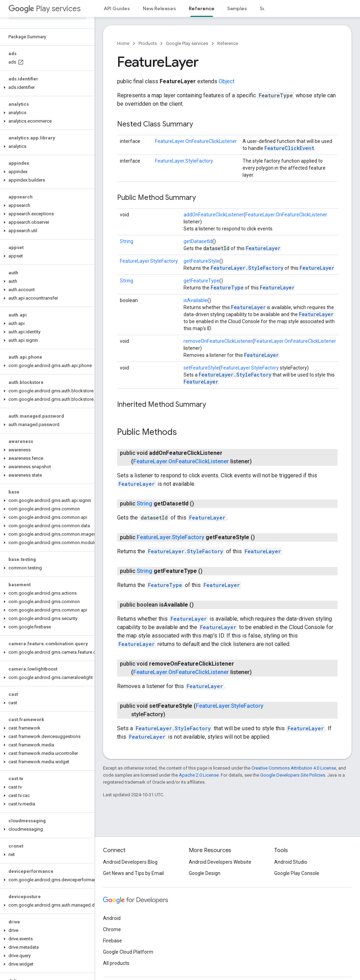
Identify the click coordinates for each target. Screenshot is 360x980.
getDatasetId (198, 241)
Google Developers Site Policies (293, 775)
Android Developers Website (220, 862)
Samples (237, 8)
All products (116, 963)
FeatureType (227, 288)
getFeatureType (201, 281)
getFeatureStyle (201, 261)
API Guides (117, 8)
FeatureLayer (263, 248)
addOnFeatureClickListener (214, 215)
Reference (228, 43)
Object (227, 81)
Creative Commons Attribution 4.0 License (294, 768)
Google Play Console (297, 873)
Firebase (112, 941)
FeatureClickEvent (289, 148)
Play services (44, 9)
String (127, 241)
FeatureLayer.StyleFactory (184, 161)
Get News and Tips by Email (133, 873)
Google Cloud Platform (128, 952)
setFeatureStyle (201, 368)
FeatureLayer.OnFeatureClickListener (196, 141)
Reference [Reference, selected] (202, 8)
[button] (46, 87)
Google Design (205, 873)
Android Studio (291, 862)
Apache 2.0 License (199, 775)
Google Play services (187, 43)
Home (123, 43)
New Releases (159, 8)
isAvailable (195, 300)
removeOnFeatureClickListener (218, 341)
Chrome (112, 929)
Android (112, 918)
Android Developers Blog (130, 862)
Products (148, 43)
